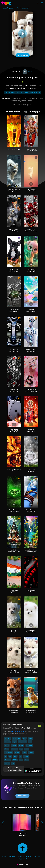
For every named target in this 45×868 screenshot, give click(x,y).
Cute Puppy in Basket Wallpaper (14, 671)
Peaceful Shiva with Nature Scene (14, 551)
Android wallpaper (18, 731)
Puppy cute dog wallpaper (33, 92)
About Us (12, 856)
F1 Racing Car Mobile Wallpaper (14, 350)
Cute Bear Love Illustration (31, 310)
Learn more (22, 796)
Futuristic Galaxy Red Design (31, 591)
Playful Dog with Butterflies (31, 190)
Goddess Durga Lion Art (31, 431)
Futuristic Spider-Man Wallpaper (31, 350)
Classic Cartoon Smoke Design (14, 230)
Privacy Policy (37, 856)
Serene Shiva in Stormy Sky (31, 471)
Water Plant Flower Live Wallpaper (31, 551)
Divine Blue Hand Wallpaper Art (31, 511)
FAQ (19, 859)
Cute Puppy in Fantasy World (31, 270)
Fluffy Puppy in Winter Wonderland (31, 671)
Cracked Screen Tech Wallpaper (14, 310)
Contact (5, 856)
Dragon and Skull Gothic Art (14, 390)
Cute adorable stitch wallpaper (14, 92)
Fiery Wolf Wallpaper (14, 149)
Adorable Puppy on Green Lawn (31, 711)
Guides (25, 859)
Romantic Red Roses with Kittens (31, 230)
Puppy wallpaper (23, 8)
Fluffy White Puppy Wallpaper (31, 631)
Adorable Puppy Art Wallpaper (14, 711)
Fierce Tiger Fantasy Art (14, 470)
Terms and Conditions (24, 856)
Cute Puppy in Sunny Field (14, 631)
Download (23, 56)
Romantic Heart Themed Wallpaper (31, 390)
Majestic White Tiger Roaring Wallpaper (14, 190)
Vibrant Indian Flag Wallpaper (14, 591)
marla (28, 72)
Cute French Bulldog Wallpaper (14, 270)
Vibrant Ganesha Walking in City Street (31, 150)
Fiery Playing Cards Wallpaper (14, 431)
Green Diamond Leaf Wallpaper (14, 511)
